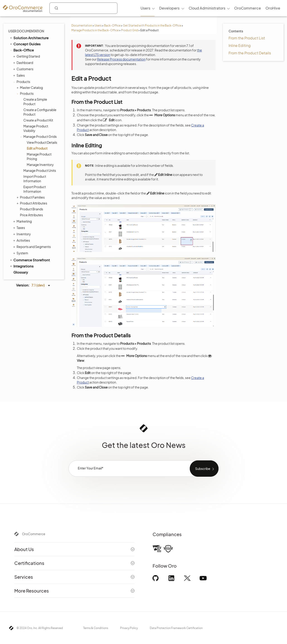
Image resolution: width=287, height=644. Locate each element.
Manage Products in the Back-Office (95, 30)
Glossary (21, 272)
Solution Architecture (29, 38)
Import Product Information (35, 179)
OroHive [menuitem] (273, 8)
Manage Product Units (40, 170)
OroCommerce (34, 534)
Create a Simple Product (35, 102)
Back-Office (112, 26)
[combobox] (83, 8)
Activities (22, 240)
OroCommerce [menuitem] (248, 8)
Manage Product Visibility (36, 128)
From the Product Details (250, 53)
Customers (24, 69)
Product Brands (32, 209)
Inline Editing (240, 45)
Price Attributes (31, 215)
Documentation (82, 26)
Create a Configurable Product (40, 112)
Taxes (20, 228)
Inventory (23, 234)
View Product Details (42, 142)
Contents (236, 31)
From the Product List (247, 38)
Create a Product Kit (38, 120)
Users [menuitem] (145, 8)
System (21, 253)
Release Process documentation (121, 59)
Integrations (21, 266)
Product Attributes (32, 203)
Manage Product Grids (39, 136)
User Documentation (26, 31)
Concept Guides (25, 44)
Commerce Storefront (30, 260)
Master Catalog (30, 87)
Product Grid (129, 30)
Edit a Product (37, 148)
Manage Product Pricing (39, 156)
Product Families (31, 197)
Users (98, 26)
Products (22, 82)
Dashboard (24, 63)
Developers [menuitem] (169, 8)
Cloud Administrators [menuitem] (207, 8)
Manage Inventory (40, 165)
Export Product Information (35, 189)
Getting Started (27, 56)
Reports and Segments (33, 247)
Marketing (23, 221)
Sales (19, 75)
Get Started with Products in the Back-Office (152, 26)
